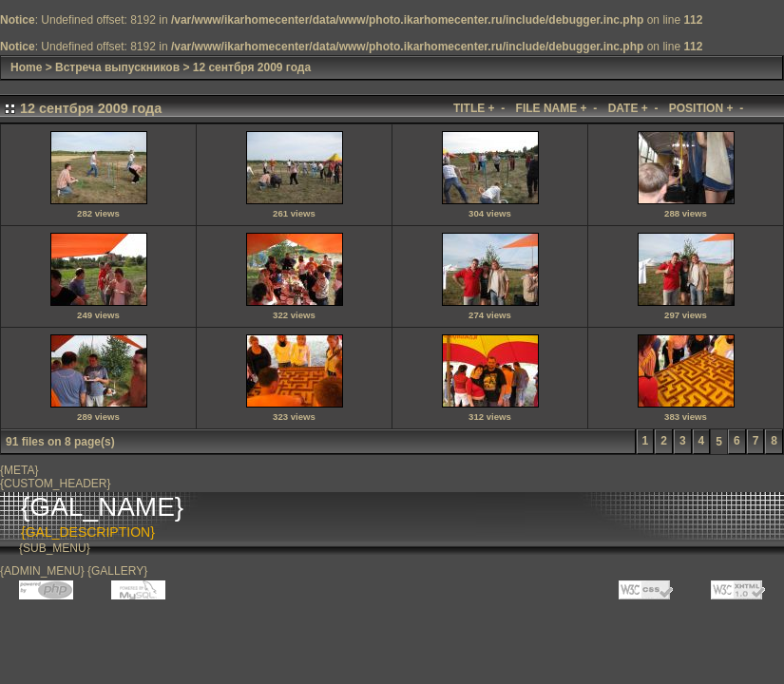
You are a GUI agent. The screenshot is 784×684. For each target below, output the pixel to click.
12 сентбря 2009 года (252, 67)
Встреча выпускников (117, 67)
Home (26, 67)
